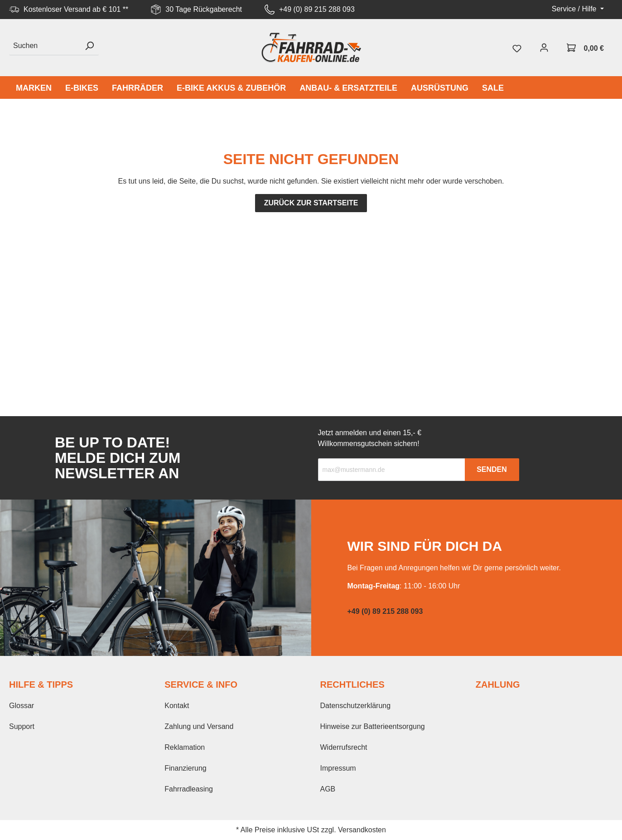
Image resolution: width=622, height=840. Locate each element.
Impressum (338, 768)
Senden (492, 469)
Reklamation (185, 747)
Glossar (22, 706)
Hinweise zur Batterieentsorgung (373, 726)
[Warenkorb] (585, 48)
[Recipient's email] (392, 470)
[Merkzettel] (517, 48)
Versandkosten (362, 830)
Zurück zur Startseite (311, 203)
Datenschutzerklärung (356, 706)
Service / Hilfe (575, 9)
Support (22, 726)
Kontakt (177, 706)
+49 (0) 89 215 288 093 (317, 9)
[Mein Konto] (544, 48)
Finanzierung (186, 768)
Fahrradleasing (189, 789)
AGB (328, 789)
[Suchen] (45, 46)
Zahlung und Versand (199, 726)
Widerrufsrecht (344, 747)
